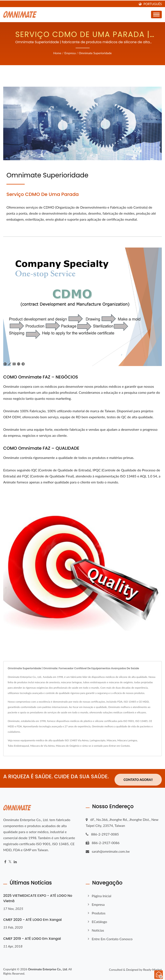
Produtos (99, 913)
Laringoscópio (98, 740)
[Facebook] (5, 862)
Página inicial (102, 896)
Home (57, 53)
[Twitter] (10, 862)
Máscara (111, 740)
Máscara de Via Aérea (42, 746)
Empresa (70, 53)
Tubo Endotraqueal (18, 746)
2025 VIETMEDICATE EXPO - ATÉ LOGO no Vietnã (38, 898)
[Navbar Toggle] (156, 15)
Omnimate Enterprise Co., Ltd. (48, 969)
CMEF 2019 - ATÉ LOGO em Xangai (32, 939)
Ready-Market (152, 970)
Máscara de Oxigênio (68, 746)
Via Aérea (83, 740)
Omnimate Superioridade (95, 53)
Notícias (98, 930)
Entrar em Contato (119, 746)
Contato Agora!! (138, 780)
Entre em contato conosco (112, 939)
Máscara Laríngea (127, 740)
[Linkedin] (15, 862)
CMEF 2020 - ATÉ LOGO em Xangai (32, 920)
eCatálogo (99, 922)
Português (153, 4)
